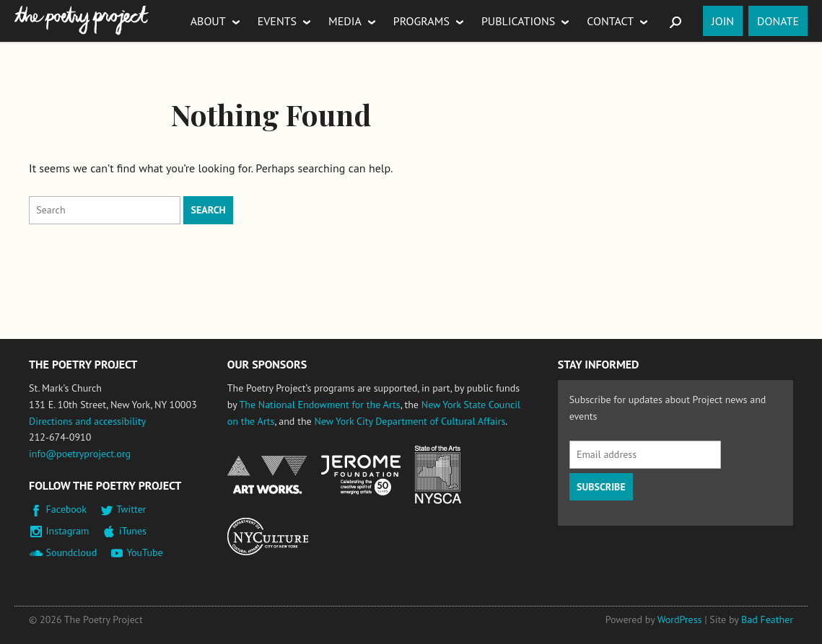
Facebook (67, 509)
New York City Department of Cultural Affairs (410, 421)
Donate (778, 21)
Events (277, 21)
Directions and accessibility (87, 421)
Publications (518, 21)
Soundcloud (72, 552)
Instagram (68, 531)
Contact (610, 21)
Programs (421, 21)
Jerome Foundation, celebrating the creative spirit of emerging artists (361, 475)
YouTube (144, 552)
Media (345, 21)
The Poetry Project (82, 21)
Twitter (131, 509)
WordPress (680, 619)
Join (723, 21)
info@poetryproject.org (80, 454)
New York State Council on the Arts (438, 475)
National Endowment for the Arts (267, 475)
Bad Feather (767, 619)
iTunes (133, 531)
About (208, 21)
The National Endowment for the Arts (319, 405)
